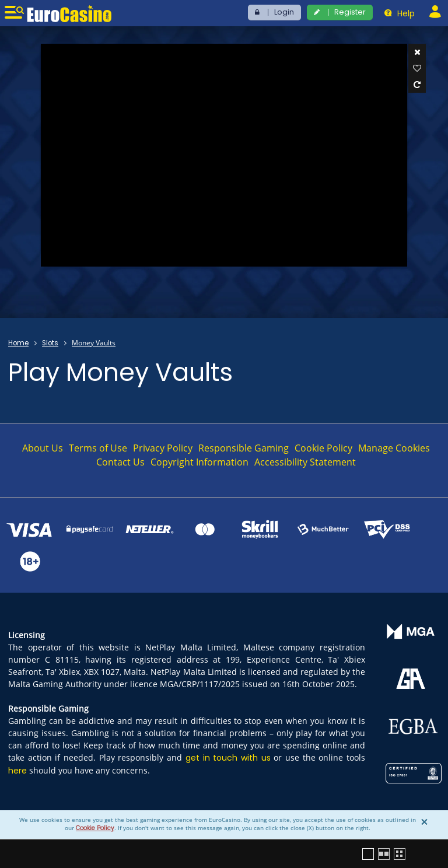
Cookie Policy (95, 828)
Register (350, 12)
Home (18, 343)
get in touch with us (228, 758)
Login (284, 12)
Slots (50, 343)
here (17, 771)
